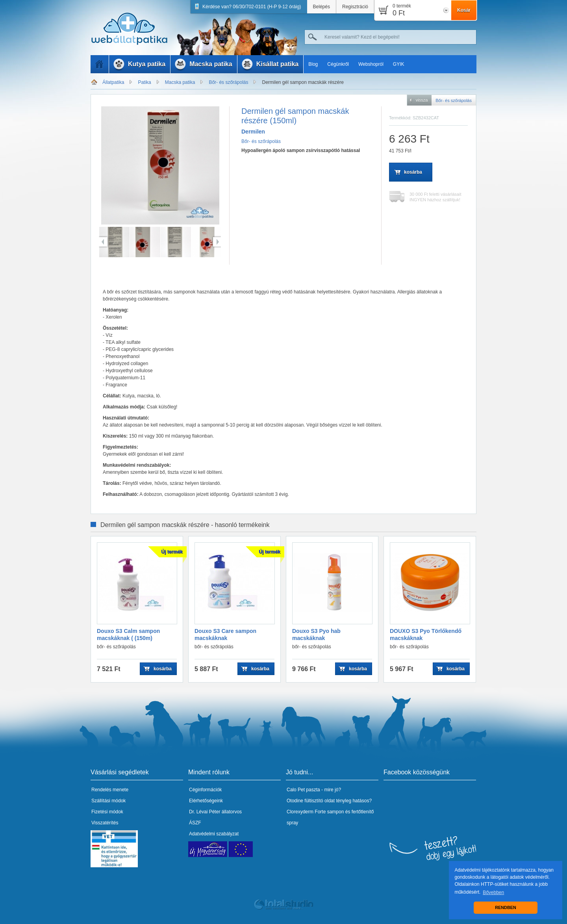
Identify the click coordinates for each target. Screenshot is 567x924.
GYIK (399, 64)
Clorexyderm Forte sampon (315, 812)
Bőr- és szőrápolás (228, 82)
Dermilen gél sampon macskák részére (303, 82)
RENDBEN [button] (505, 907)
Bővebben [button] (493, 892)
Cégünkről (338, 64)
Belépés (321, 7)
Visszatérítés (105, 823)
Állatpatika (113, 82)
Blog (313, 64)
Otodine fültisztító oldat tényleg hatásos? (329, 801)
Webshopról (371, 64)
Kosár (464, 10)
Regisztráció (355, 7)
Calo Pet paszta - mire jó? (314, 790)
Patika (144, 82)
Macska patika (180, 82)
